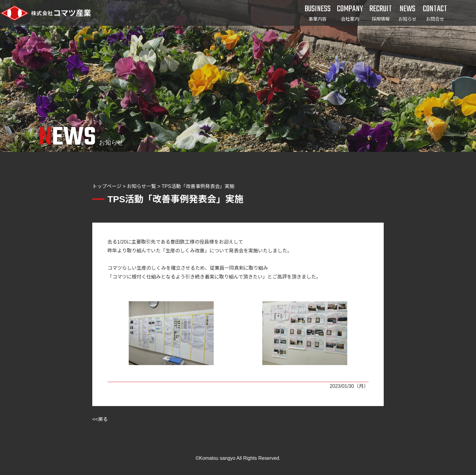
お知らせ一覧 (141, 186)
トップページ (107, 186)
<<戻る (100, 419)
